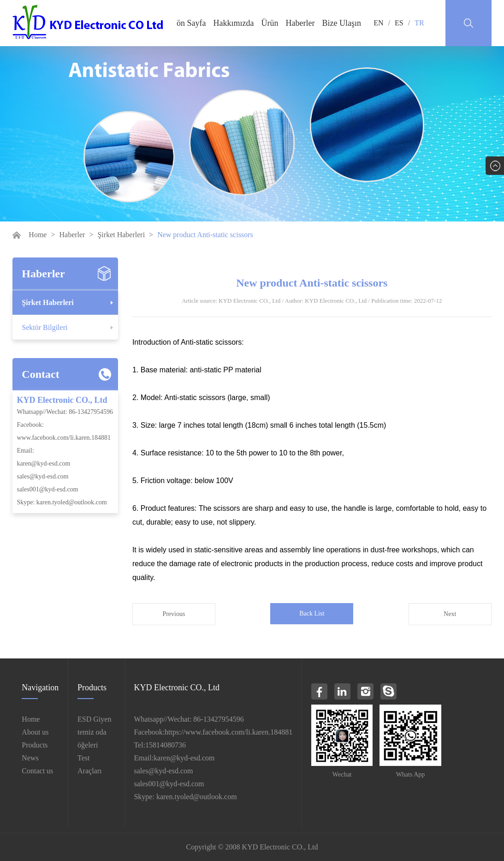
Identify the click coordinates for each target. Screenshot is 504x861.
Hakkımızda (234, 23)
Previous (174, 614)
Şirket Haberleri (121, 235)
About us (35, 732)
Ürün (270, 23)
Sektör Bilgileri (44, 327)
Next (450, 614)
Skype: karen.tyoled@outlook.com (62, 502)
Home (38, 235)
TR (419, 23)
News (30, 758)
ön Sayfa (191, 23)
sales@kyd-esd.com (42, 476)
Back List (312, 613)
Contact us (37, 771)
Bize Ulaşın (342, 23)
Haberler (300, 23)
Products (35, 745)
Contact (40, 374)
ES (399, 23)
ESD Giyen (94, 719)
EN (378, 23)
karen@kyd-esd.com (43, 463)
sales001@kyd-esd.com (47, 489)
